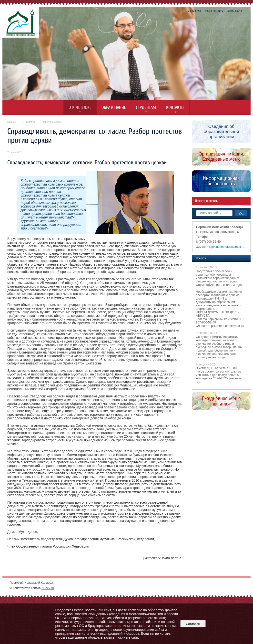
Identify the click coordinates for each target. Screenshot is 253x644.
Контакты (175, 108)
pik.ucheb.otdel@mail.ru (228, 247)
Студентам (146, 108)
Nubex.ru (48, 588)
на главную (194, 11)
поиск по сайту (214, 11)
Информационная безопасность (221, 181)
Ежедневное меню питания (221, 401)
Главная (11, 122)
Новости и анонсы (52, 122)
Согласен (193, 624)
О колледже (80, 108)
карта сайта (235, 11)
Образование (114, 108)
